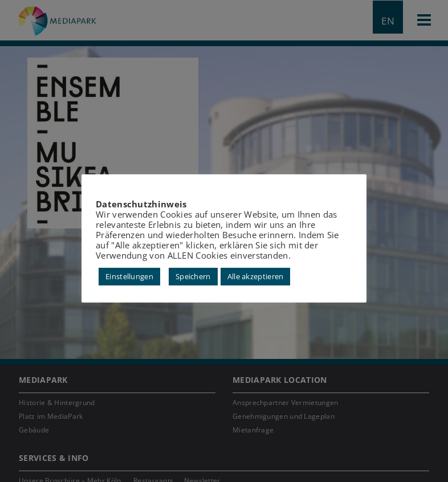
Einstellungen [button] (129, 276)
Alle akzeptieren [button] (256, 276)
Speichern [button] (193, 276)
